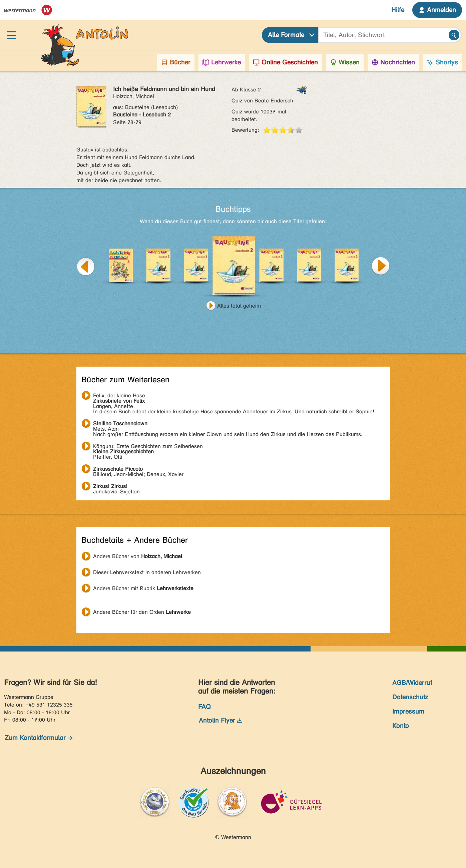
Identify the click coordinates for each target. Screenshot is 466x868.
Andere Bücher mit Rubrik (143, 588)
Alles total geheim (239, 306)
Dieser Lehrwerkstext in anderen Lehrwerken (147, 572)
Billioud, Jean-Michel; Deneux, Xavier (138, 470)
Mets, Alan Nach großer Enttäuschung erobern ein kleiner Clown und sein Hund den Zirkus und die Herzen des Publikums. (228, 424)
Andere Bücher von (138, 556)
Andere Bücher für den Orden (142, 612)
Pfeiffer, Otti (148, 447)
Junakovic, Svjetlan (116, 487)
